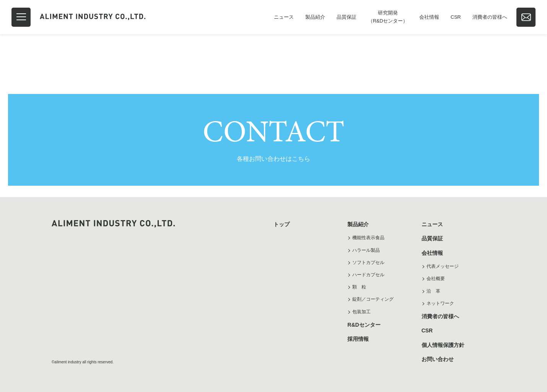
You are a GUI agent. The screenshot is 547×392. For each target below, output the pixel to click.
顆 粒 (359, 287)
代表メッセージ (443, 266)
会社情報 (429, 17)
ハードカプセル (368, 275)
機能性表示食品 (368, 238)
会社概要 (436, 279)
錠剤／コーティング (373, 299)
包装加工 (361, 312)
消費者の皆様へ (490, 17)
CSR (456, 17)
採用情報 (358, 339)
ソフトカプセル (368, 262)
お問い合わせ (438, 359)
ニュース (284, 17)
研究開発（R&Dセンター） (388, 17)
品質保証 (347, 17)
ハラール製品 (366, 250)
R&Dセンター (364, 325)
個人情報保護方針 (443, 345)
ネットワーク (440, 303)
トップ (282, 224)
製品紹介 (315, 17)
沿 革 (433, 291)
